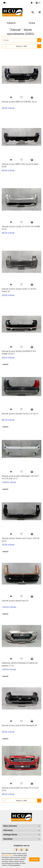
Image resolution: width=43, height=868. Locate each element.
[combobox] (21, 40)
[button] (38, 3)
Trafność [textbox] (6, 40)
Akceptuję (34, 860)
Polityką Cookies (8, 855)
